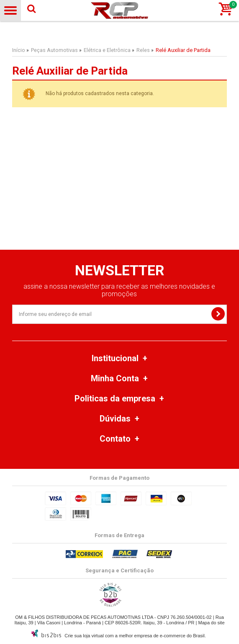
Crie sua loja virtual (84, 636)
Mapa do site (212, 623)
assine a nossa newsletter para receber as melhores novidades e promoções (119, 290)
